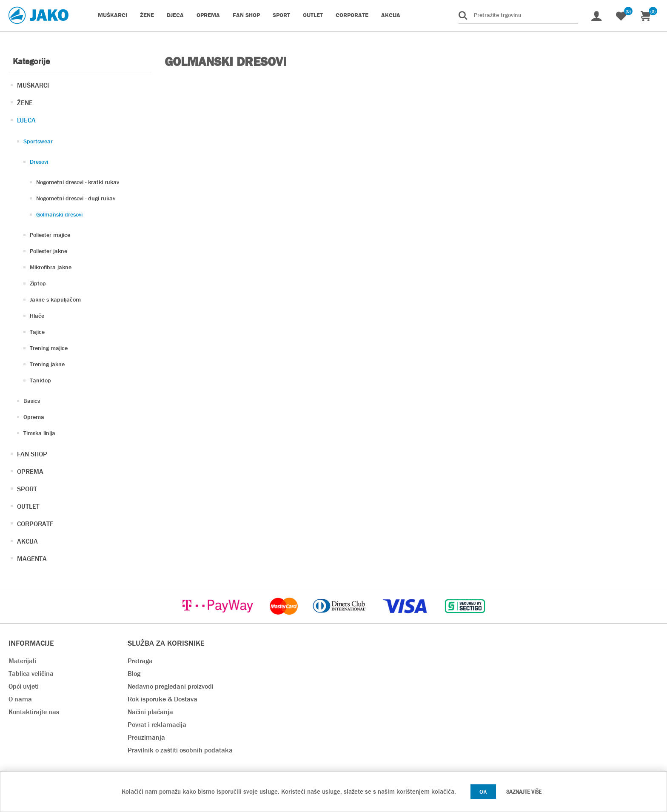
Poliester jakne (48, 251)
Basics (32, 401)
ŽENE (25, 103)
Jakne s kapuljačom (55, 299)
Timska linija (39, 433)
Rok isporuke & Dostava (162, 699)
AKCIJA (27, 541)
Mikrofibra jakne (51, 267)
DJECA (26, 120)
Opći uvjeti (24, 686)
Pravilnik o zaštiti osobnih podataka (180, 750)
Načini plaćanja (150, 712)
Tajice (37, 332)
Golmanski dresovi (59, 214)
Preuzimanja (146, 737)
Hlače (37, 316)
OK (483, 792)
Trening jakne (47, 364)
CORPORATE (35, 524)
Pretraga (140, 661)
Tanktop (40, 380)
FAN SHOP (32, 454)
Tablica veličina (31, 674)
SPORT (27, 489)
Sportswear (38, 141)
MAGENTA (32, 559)
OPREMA (30, 472)
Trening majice (49, 348)
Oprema (34, 417)
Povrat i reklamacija (157, 725)
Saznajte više (524, 792)
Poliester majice (50, 235)
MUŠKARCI (33, 85)
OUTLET (28, 506)
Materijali (22, 661)
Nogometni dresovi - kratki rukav (78, 182)
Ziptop (38, 283)
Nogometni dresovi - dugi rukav (76, 198)
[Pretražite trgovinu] (518, 15)
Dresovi (39, 162)
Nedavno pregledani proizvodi (171, 686)
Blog (134, 674)
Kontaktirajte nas (34, 712)
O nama (20, 699)
